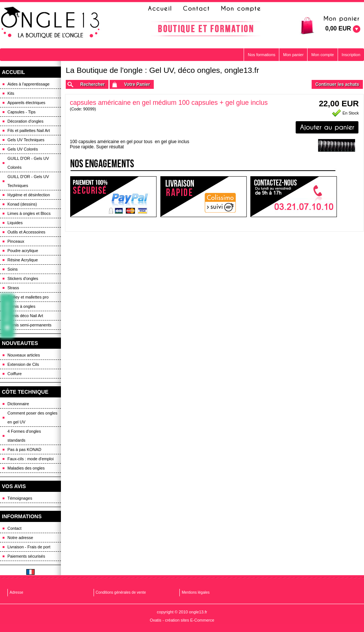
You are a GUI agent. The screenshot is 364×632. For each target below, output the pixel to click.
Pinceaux (16, 241)
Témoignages (20, 498)
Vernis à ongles (21, 306)
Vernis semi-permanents (30, 325)
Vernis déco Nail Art (25, 316)
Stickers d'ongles (23, 278)
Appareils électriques (26, 103)
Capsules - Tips (22, 112)
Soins (13, 269)
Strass (13, 288)
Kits (11, 93)
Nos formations (261, 55)
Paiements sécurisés (26, 556)
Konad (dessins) (22, 204)
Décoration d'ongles (25, 121)
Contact (14, 528)
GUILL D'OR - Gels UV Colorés (28, 163)
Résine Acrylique (23, 260)
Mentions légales (196, 592)
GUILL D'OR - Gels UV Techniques (28, 181)
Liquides (15, 223)
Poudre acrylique (23, 251)
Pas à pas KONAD (24, 449)
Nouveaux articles (24, 355)
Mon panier (293, 55)
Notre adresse (20, 538)
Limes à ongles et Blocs (29, 213)
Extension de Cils (23, 364)
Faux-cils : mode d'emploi (30, 459)
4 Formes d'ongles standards (24, 436)
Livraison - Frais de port (29, 547)
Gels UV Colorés (23, 149)
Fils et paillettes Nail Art (29, 130)
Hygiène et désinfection (29, 195)
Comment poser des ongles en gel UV (32, 417)
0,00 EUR (338, 28)
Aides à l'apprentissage (28, 84)
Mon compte (323, 55)
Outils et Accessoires (26, 232)
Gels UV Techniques (26, 140)
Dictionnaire (18, 404)
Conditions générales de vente (121, 592)
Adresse (17, 592)
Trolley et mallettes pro (28, 297)
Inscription (351, 55)
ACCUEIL (13, 72)
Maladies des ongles (26, 468)
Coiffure (14, 374)
